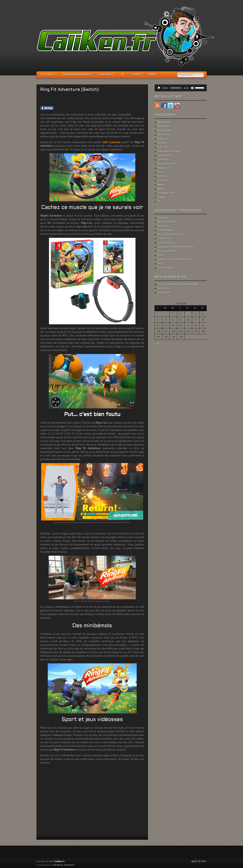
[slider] (176, 88)
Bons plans (164, 135)
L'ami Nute (163, 160)
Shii (160, 264)
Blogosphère (165, 131)
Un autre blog (165, 268)
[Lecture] (159, 88)
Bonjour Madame (167, 222)
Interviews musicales (77, 75)
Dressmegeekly (166, 231)
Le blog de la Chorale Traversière (176, 247)
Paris (152, 75)
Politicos (162, 177)
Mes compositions (168, 164)
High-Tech (163, 147)
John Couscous (166, 243)
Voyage (162, 198)
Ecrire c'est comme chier (171, 235)
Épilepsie (162, 143)
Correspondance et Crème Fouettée (178, 285)
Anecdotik (163, 218)
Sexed (161, 189)
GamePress (69, 865)
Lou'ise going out (167, 251)
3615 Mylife (164, 122)
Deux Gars (163, 226)
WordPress (58, 865)
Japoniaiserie (165, 156)
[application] (181, 88)
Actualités (163, 127)
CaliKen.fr (60, 862)
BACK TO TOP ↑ (199, 862)
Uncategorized (166, 193)
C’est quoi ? (48, 75)
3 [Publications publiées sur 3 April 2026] (188, 314)
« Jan (158, 344)
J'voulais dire (165, 239)
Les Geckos (164, 293)
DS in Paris (164, 289)
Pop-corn (163, 181)
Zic (123, 75)
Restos (162, 185)
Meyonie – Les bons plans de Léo (176, 260)
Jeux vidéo (106, 75)
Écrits (137, 75)
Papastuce (164, 168)
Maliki (161, 256)
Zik (159, 202)
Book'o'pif (163, 139)
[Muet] (192, 88)
